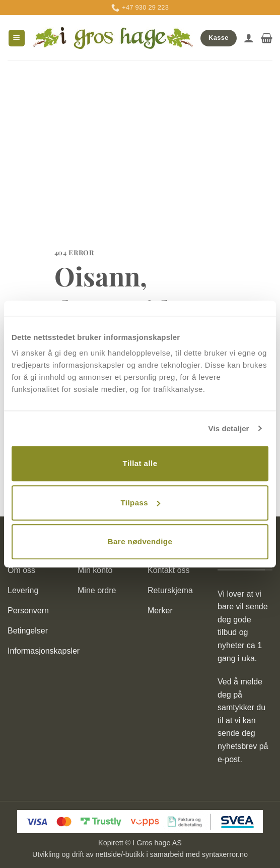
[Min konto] (249, 38)
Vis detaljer (229, 428)
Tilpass (140, 503)
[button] (17, 38)
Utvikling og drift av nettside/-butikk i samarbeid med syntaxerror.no (140, 854)
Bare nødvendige (140, 541)
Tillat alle (140, 463)
